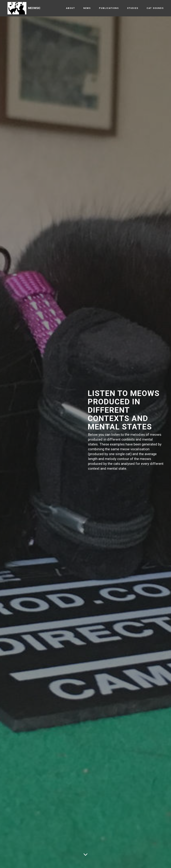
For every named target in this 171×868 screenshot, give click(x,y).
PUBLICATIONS (109, 8)
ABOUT (70, 8)
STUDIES (133, 8)
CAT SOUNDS (155, 8)
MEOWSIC (34, 8)
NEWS (87, 8)
